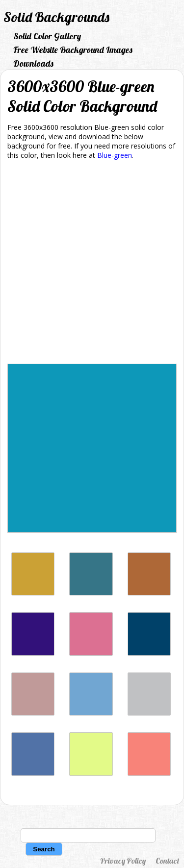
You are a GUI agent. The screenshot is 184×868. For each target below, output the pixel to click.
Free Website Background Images (73, 50)
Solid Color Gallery (47, 36)
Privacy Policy (123, 861)
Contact (167, 861)
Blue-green (115, 155)
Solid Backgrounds (56, 17)
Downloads (33, 63)
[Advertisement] (92, 263)
